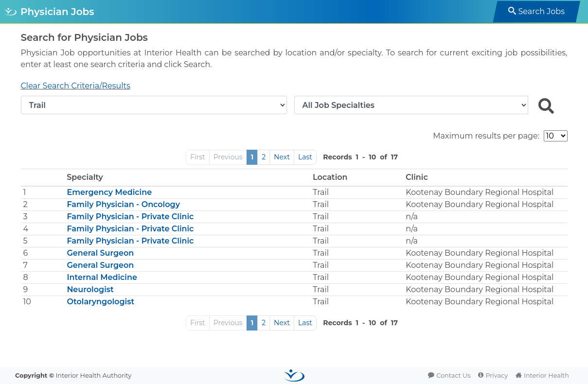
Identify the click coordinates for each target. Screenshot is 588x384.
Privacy (497, 375)
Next (282, 157)
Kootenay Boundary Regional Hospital (480, 192)
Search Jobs (541, 11)
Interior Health (546, 375)
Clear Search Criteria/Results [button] (76, 86)
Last (305, 157)
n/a (412, 217)
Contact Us (453, 375)
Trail (321, 192)
